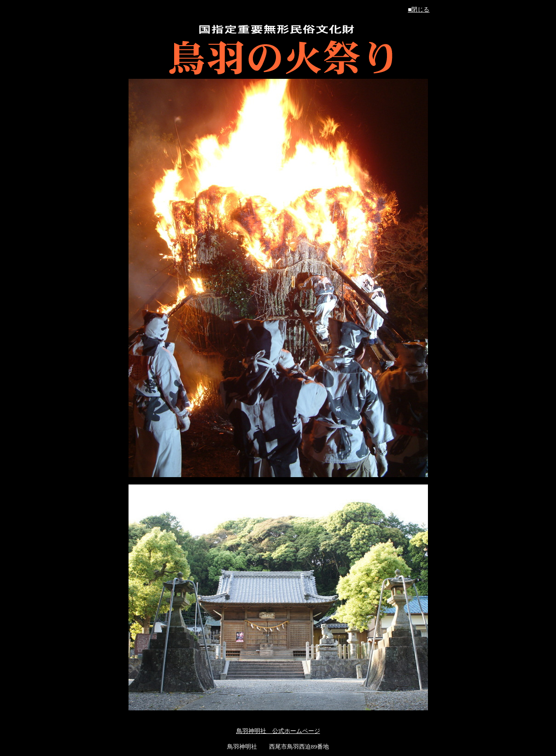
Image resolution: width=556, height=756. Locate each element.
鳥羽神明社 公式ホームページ (278, 731)
